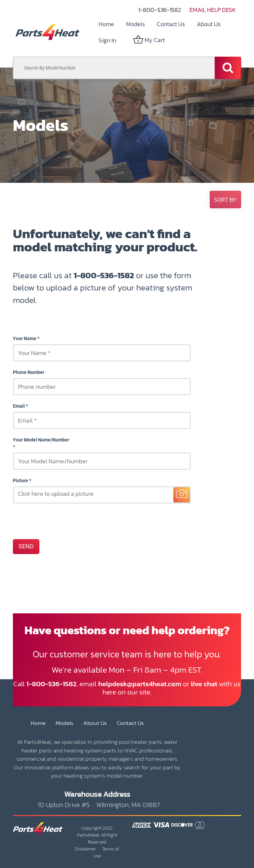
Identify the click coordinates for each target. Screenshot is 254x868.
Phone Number (29, 372)
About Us (95, 723)
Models (64, 723)
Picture (21, 481)
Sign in (107, 40)
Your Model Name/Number (41, 440)
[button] (225, 200)
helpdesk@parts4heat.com (140, 684)
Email (19, 406)
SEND (26, 546)
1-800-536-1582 (160, 10)
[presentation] (63, 521)
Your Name (25, 338)
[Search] (228, 68)
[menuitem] (106, 24)
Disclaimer (85, 849)
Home (38, 723)
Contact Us (130, 723)
